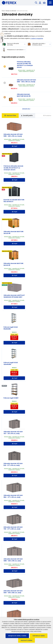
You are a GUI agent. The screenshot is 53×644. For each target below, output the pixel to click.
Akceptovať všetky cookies (17, 636)
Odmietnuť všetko (39, 636)
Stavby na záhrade (11, 11)
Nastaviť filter (10, 105)
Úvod (3, 11)
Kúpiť (14, 138)
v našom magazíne (37, 38)
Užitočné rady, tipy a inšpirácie (11, 542)
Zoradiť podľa (27, 105)
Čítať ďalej (24, 557)
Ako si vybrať (19, 562)
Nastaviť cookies (27, 640)
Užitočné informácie (26, 611)
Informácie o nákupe (26, 608)
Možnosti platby (26, 615)
